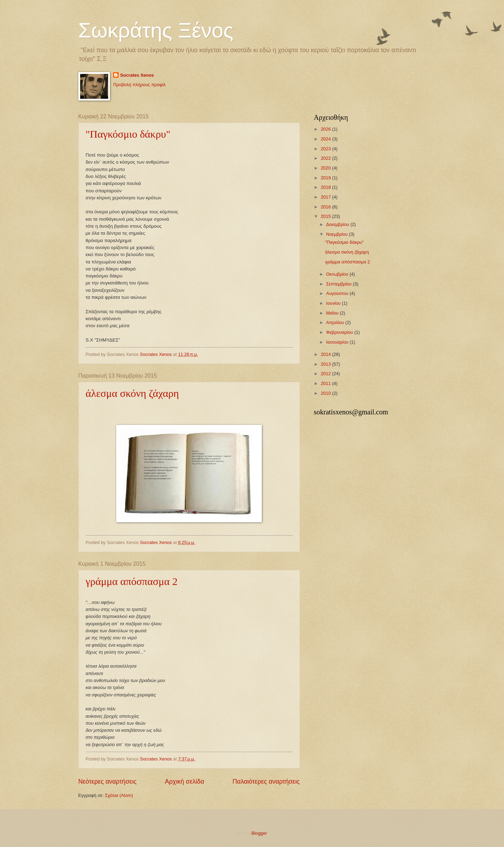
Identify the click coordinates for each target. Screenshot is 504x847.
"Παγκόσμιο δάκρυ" (128, 134)
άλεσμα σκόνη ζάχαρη (132, 393)
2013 (326, 364)
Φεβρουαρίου (340, 332)
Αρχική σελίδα (184, 781)
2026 (326, 129)
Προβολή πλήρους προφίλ (139, 85)
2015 (326, 216)
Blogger (259, 833)
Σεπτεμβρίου (339, 284)
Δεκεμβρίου (338, 224)
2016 (326, 207)
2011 (326, 383)
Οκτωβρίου (338, 274)
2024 (326, 139)
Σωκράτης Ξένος (156, 30)
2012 (326, 374)
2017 (326, 197)
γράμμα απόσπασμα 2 (132, 581)
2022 (326, 158)
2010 (326, 393)
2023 (326, 149)
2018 (326, 187)
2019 (326, 178)
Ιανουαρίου (338, 342)
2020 (326, 168)
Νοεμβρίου (338, 234)
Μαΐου (333, 313)
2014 (326, 354)
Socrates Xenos (137, 75)
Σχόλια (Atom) (119, 795)
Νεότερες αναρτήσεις (108, 781)
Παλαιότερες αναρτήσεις (266, 781)
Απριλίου (336, 322)
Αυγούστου (338, 293)
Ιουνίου (334, 303)
